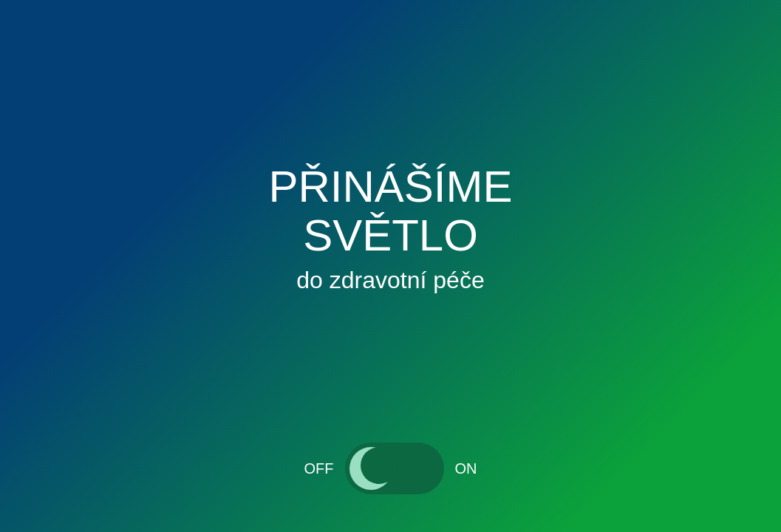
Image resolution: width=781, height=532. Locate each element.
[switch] (395, 468)
